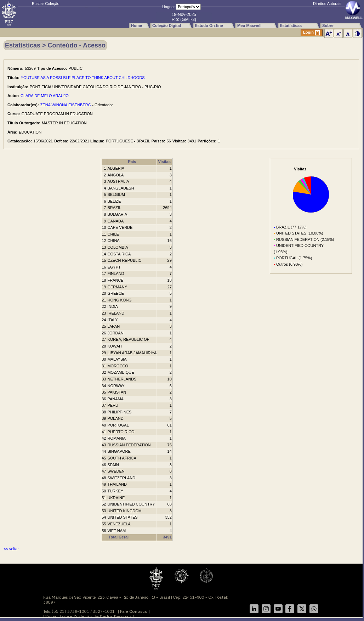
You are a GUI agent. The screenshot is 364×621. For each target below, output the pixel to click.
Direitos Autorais (327, 4)
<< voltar (11, 549)
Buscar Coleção (46, 4)
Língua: (168, 7)
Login (312, 33)
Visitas (164, 162)
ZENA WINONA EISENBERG (66, 105)
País (132, 162)
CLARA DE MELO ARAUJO (45, 96)
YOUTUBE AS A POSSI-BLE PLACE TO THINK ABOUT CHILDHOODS (83, 78)
